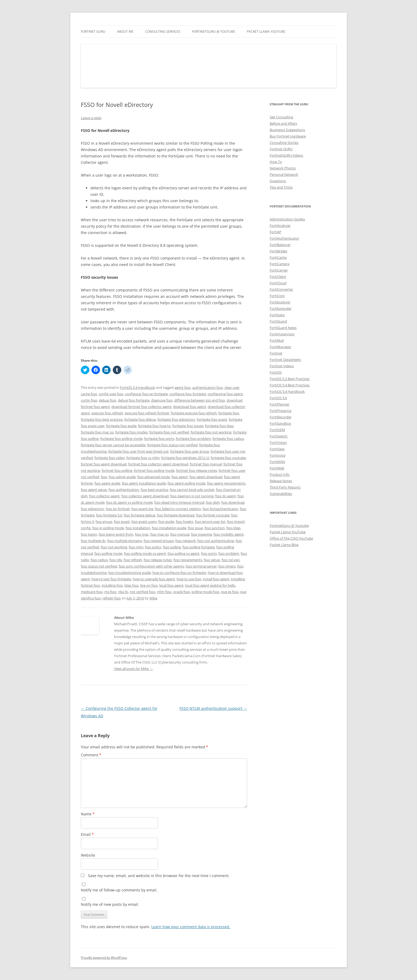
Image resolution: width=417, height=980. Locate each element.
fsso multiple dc (93, 541)
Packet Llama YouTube (266, 32)
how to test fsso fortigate (111, 579)
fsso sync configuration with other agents (151, 566)
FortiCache (278, 257)
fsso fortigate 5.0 (109, 515)
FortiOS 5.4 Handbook (137, 387)
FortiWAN (277, 462)
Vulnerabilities (281, 494)
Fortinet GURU (93, 32)
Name (88, 814)
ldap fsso (132, 585)
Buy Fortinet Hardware (288, 136)
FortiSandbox (280, 423)
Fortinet (276, 353)
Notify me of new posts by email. (110, 904)
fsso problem (229, 553)
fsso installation (138, 528)
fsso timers (227, 566)
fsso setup (212, 560)
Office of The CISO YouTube (291, 538)
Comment (91, 755)
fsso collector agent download (145, 496)
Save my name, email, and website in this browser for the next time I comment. (159, 876)
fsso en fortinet (118, 509)
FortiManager (280, 347)
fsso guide (166, 522)
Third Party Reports (285, 487)
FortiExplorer (280, 302)
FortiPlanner (280, 404)
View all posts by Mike (134, 669)
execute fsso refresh (107, 413)
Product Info (280, 474)
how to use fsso (189, 579)
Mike (153, 598)
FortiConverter (281, 289)
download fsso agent (190, 407)
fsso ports (209, 553)
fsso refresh (133, 560)
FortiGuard (278, 321)
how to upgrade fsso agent (154, 579)
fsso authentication (124, 490)
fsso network (185, 541)
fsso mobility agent (229, 534)
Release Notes (281, 481)
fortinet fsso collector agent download (158, 464)
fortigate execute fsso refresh (194, 413)
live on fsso (149, 585)
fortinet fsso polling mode (154, 470)
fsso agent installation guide (144, 483)
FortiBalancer (280, 245)
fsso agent (180, 477)
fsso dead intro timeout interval (179, 502)
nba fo (123, 592)
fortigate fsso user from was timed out (138, 451)
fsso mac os (159, 534)
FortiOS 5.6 (278, 398)
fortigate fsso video (110, 458)
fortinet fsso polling (117, 470)
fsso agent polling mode (186, 483)
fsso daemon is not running (192, 496)
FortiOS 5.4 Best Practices (290, 385)
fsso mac (142, 534)
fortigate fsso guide (121, 426)
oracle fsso (182, 592)
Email (87, 834)
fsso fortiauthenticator (220, 509)
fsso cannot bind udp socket (192, 490)
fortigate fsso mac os (97, 432)
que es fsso (230, 592)
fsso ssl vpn (231, 560)
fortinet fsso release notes (197, 470)
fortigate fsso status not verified (172, 445)
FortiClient (278, 277)
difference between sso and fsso (200, 400)
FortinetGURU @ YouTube (214, 32)
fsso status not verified (99, 566)
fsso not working (114, 547)
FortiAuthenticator (284, 238)
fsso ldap (233, 528)
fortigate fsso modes (131, 432)
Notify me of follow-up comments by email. (119, 890)
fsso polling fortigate (199, 547)
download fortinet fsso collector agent (141, 407)
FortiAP (276, 232)
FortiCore (277, 296)
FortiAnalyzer (280, 226)
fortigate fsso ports (159, 439)
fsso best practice (154, 490)
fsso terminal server (201, 566)
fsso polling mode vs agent (145, 553)
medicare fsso (92, 592)
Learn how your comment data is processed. (191, 927)
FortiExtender (281, 308)
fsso (104, 477)
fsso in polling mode (108, 528)
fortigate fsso (229, 413)
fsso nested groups (159, 541)
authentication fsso (208, 387)
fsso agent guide (107, 483)
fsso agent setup (94, 490)
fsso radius (99, 560)
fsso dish (213, 502)
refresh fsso (112, 598)
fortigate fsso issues (188, 426)
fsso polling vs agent (184, 553)
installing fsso (112, 585)
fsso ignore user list (210, 522)
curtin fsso (89, 400)
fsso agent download (206, 477)
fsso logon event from (116, 534)
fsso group (104, 522)
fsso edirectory (93, 509)
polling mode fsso (205, 592)
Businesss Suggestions (287, 130)
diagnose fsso (162, 400)
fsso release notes (158, 560)
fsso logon (89, 534)
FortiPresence (281, 411)
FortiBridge (278, 251)
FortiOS (276, 372)
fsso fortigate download (176, 515)
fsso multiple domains (125, 541)
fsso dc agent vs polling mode (129, 502)
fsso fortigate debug (139, 515)
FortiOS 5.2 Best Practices (290, 379)
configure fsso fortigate (188, 394)
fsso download (233, 502)
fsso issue (195, 528)
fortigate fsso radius (228, 439)
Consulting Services (163, 32)
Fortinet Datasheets (285, 360)
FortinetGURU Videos (286, 155)
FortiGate (277, 315)
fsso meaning (201, 534)
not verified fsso (143, 592)
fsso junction (215, 528)
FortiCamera (280, 264)
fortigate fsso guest (212, 419)
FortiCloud (278, 283)
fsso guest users (144, 522)
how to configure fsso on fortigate (179, 573)
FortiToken (278, 443)
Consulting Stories (284, 143)
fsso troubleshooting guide (130, 573)
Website (88, 855)
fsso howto (185, 522)
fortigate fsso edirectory (176, 419)
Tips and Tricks (281, 187)
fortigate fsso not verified (169, 432)
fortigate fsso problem (193, 439)
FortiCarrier (279, 270)
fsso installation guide (169, 528)
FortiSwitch (279, 436)
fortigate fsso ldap (219, 426)
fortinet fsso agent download (104, 464)
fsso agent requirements (226, 483)
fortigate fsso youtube (228, 458)
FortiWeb (277, 468)
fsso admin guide (122, 477)
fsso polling (172, 547)
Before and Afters (283, 123)
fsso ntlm (136, 547)
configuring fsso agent (225, 394)
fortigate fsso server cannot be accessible (113, 445)
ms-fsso (110, 592)
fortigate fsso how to (154, 426)
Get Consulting (281, 117)
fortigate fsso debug (140, 419)
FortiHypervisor (282, 334)
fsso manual (180, 534)
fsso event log (142, 509)
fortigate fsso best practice (102, 419)
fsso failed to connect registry (178, 509)
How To (276, 162)
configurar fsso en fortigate (146, 394)
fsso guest (122, 522)
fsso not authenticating (216, 541)
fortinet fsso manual (206, 464)
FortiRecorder (281, 417)
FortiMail (277, 340)
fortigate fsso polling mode (121, 439)
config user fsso (111, 394)
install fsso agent (216, 579)
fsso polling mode (108, 553)
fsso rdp (116, 560)
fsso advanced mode (154, 477)
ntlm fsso (164, 592)
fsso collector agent (104, 496)
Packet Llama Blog (284, 545)
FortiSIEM (277, 430)
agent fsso (183, 387)
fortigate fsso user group (190, 451)
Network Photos (283, 168)
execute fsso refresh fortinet (147, 413)
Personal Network (284, 174)
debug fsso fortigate (134, 400)
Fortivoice (278, 455)
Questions (278, 181)
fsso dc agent (226, 496)
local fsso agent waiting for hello (210, 585)
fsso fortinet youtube (213, 515)
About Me (125, 32)
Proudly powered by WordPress (104, 958)
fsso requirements (188, 560)
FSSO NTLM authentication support (213, 708)
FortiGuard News (283, 328)
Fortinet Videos (282, 366)
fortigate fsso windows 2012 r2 (185, 458)
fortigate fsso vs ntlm (143, 458)
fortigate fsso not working (211, 432)
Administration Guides (287, 219)
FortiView (277, 449)
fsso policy (153, 547)
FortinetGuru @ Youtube (289, 526)
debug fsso (108, 400)
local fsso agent (171, 585)
